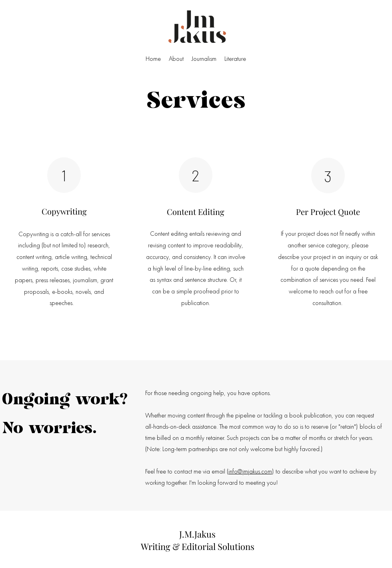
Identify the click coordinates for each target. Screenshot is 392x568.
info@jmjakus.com (250, 471)
